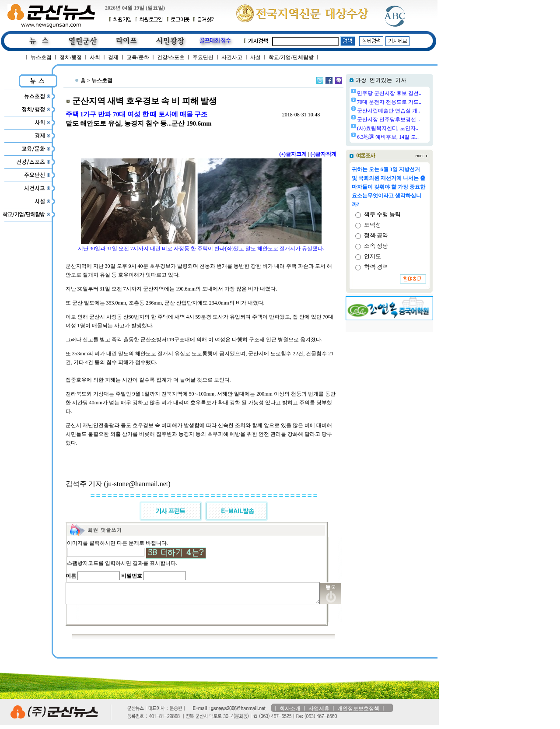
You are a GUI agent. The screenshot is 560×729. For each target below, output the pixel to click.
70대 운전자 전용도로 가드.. (411, 102)
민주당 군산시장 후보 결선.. (411, 93)
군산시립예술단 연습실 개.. (411, 111)
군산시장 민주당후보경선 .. (411, 119)
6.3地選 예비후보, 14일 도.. (410, 137)
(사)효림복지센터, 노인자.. (410, 128)
